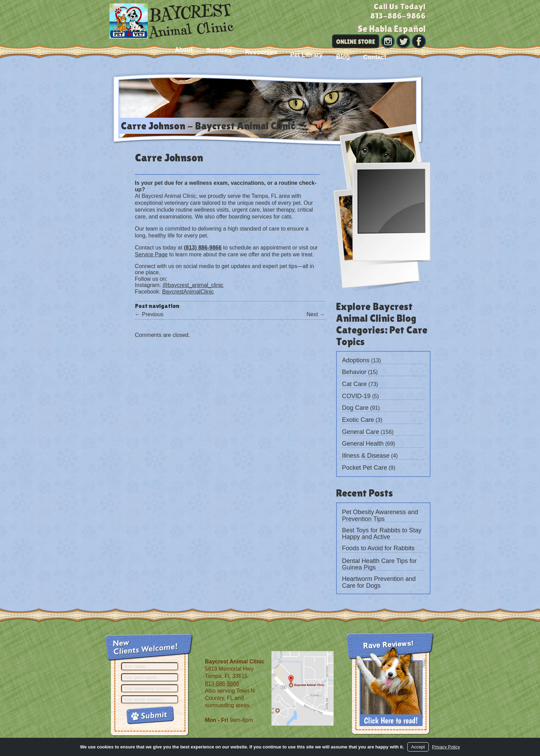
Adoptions (356, 360)
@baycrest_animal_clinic (193, 285)
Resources (261, 52)
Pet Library (307, 55)
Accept (418, 747)
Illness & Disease (366, 456)
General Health (363, 444)
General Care (361, 432)
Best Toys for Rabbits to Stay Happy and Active (382, 534)
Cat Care (354, 384)
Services (219, 50)
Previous (149, 314)
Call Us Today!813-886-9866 (398, 11)
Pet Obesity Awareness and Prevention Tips (380, 515)
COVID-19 (356, 396)
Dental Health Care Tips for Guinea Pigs (379, 564)
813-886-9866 (222, 684)
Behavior (354, 372)
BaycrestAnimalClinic (188, 292)
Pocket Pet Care (365, 468)
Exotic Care (358, 420)
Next (316, 314)
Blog (343, 57)
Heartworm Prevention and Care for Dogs (379, 582)
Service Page (151, 254)
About (184, 50)
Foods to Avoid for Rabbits (378, 548)
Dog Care (355, 408)
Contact (375, 57)
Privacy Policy (446, 747)
